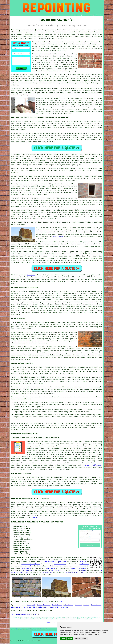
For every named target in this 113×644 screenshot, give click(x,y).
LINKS (79, 15)
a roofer (29, 566)
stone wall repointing (81, 444)
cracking (75, 212)
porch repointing (53, 448)
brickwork (80, 101)
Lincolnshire (16, 607)
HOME (74, 15)
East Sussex (96, 605)
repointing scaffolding (91, 465)
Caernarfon (31, 275)
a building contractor (76, 572)
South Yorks (57, 605)
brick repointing (64, 91)
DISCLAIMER (98, 15)
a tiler (83, 562)
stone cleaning (60, 564)
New (24, 629)
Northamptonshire (30, 607)
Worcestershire (54, 607)
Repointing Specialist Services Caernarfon (37, 522)
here (35, 518)
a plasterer (84, 564)
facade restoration (64, 446)
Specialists (30, 629)
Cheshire (65, 607)
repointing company (44, 111)
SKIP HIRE (51, 568)
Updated (37, 629)
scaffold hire (28, 570)
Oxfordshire (68, 605)
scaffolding (58, 236)
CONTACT (90, 15)
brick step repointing (41, 459)
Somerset (78, 605)
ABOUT (84, 15)
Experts (42, 629)
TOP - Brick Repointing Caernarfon (25, 614)
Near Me (48, 629)
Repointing (19, 629)
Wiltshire (42, 607)
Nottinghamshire (44, 605)
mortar (89, 46)
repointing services (19, 562)
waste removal (80, 566)
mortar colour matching (64, 369)
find (18, 503)
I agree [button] (63, 638)
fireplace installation (31, 564)
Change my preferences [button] (81, 638)
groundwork (26, 568)
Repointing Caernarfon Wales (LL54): (26, 30)
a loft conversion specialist (54, 562)
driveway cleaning (78, 568)
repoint (58, 121)
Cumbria (86, 605)
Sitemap (12, 629)
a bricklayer (53, 566)
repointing (43, 38)
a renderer (48, 572)
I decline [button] (70, 638)
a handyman (81, 570)
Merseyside (31, 605)
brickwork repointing (48, 450)
